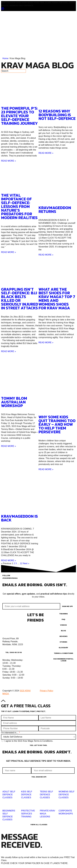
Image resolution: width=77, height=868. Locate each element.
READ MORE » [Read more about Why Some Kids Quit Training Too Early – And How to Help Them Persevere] (46, 469)
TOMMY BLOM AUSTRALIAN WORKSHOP (14, 402)
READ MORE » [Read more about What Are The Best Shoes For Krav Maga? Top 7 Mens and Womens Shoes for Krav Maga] (46, 342)
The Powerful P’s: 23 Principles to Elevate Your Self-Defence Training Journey (19, 116)
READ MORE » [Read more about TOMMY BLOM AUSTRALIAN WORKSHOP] (8, 446)
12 (21, 563)
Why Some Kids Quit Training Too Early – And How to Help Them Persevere (57, 424)
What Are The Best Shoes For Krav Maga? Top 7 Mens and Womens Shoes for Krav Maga (57, 299)
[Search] (13, 71)
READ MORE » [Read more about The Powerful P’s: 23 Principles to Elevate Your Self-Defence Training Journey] (8, 161)
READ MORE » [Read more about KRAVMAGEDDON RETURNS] (46, 255)
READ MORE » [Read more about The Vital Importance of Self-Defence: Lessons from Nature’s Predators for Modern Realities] (8, 252)
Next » (26, 563)
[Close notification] (3, 10)
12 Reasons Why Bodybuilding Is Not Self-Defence (57, 115)
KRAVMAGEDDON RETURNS (55, 210)
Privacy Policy (47, 691)
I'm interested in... (10, 733)
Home (5, 58)
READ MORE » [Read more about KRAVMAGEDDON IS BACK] (8, 560)
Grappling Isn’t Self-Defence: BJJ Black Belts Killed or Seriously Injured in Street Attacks (20, 299)
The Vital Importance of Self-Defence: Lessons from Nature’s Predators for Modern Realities (19, 206)
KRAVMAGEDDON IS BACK (19, 518)
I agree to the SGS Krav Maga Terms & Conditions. (29, 741)
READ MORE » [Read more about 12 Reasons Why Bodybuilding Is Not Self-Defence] (46, 153)
